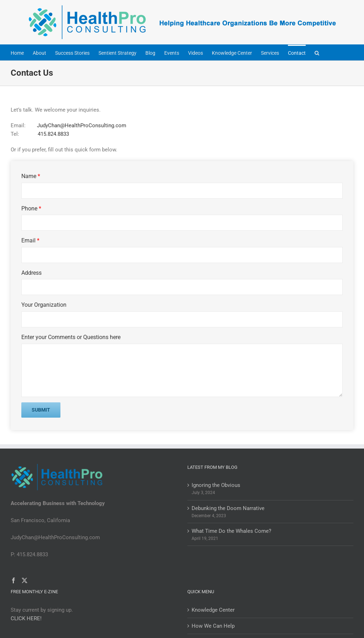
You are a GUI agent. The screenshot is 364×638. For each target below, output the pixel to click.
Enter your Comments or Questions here (71, 337)
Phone (31, 208)
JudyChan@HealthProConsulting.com (82, 125)
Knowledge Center (213, 610)
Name (31, 176)
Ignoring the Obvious (216, 485)
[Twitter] (25, 580)
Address (31, 273)
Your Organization (44, 305)
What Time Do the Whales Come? (231, 531)
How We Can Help (213, 626)
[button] (317, 52)
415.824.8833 (53, 134)
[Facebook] (14, 580)
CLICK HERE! (26, 618)
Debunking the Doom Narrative (228, 508)
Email (30, 240)
